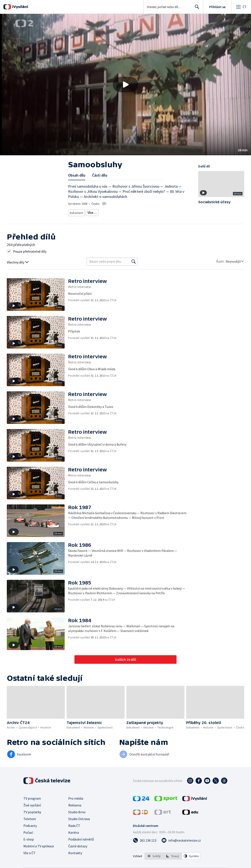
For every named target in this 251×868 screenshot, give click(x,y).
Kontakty (75, 864)
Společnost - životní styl (162, 218)
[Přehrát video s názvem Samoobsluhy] (125, 85)
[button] (125, 85)
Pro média (76, 810)
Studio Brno (77, 823)
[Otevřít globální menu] (241, 7)
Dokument (77, 212)
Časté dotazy (78, 857)
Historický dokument (101, 212)
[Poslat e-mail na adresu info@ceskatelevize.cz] (181, 852)
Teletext (30, 830)
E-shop (29, 851)
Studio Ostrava (79, 830)
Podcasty (30, 837)
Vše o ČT (29, 864)
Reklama (75, 816)
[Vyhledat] (134, 273)
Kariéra (74, 844)
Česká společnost (80, 225)
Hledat (196, 9)
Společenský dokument (132, 212)
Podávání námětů (81, 851)
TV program (32, 810)
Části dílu (100, 175)
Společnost (137, 218)
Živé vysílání (32, 816)
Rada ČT (74, 837)
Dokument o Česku (162, 212)
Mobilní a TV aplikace (39, 857)
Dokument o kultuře (82, 218)
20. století (119, 218)
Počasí (28, 844)
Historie (104, 218)
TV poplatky (32, 823)
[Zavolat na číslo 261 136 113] (145, 852)
